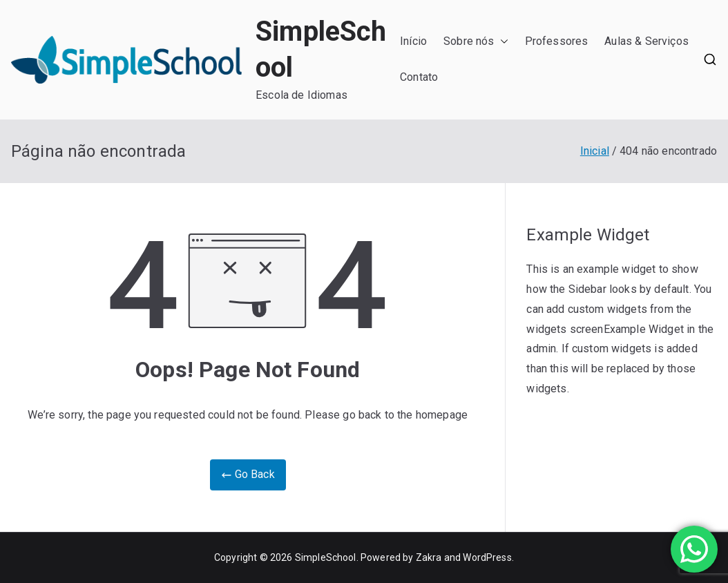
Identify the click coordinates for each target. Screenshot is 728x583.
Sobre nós (476, 42)
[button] (501, 42)
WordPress (487, 557)
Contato (419, 77)
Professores (557, 41)
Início (413, 41)
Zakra (429, 557)
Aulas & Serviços (646, 41)
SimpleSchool (326, 557)
